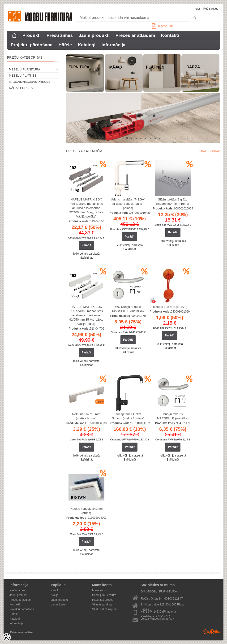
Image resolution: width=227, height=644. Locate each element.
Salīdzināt (86, 258)
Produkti (32, 35)
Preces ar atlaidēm (135, 35)
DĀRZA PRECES (21, 88)
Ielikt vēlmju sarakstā (86, 254)
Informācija (113, 45)
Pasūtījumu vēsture (104, 595)
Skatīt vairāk (210, 151)
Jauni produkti (94, 35)
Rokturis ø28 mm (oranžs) (169, 307)
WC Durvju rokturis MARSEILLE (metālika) (128, 309)
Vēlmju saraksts (102, 605)
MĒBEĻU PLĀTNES (23, 76)
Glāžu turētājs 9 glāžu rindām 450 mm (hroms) (173, 202)
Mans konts (99, 590)
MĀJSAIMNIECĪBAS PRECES (30, 82)
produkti (162, 26)
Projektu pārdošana (32, 45)
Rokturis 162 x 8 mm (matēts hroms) (86, 416)
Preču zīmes (60, 35)
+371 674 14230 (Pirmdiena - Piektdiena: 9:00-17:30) (159, 612)
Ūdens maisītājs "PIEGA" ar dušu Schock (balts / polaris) (128, 204)
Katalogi (87, 45)
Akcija (55, 595)
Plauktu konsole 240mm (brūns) (86, 511)
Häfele (65, 45)
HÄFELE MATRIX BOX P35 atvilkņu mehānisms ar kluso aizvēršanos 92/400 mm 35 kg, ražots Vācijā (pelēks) (86, 208)
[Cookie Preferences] (7, 637)
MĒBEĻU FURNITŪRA (25, 69)
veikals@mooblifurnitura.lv (157, 619)
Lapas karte (58, 605)
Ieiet (197, 9)
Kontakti (170, 35)
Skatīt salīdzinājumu (105, 609)
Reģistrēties (211, 9)
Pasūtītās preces (103, 600)
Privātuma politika (21, 632)
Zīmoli (55, 590)
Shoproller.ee (212, 632)
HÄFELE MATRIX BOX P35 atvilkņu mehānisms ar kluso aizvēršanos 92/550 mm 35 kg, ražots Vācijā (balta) (86, 315)
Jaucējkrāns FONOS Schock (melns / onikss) (128, 416)
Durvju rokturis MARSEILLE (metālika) (173, 416)
